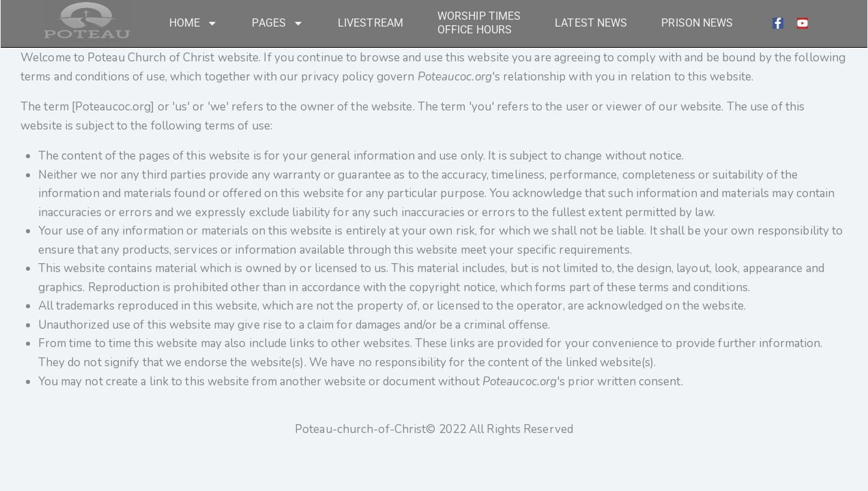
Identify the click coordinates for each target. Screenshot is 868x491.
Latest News (591, 23)
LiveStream (371, 23)
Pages (278, 23)
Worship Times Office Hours (479, 23)
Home (193, 23)
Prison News (697, 23)
